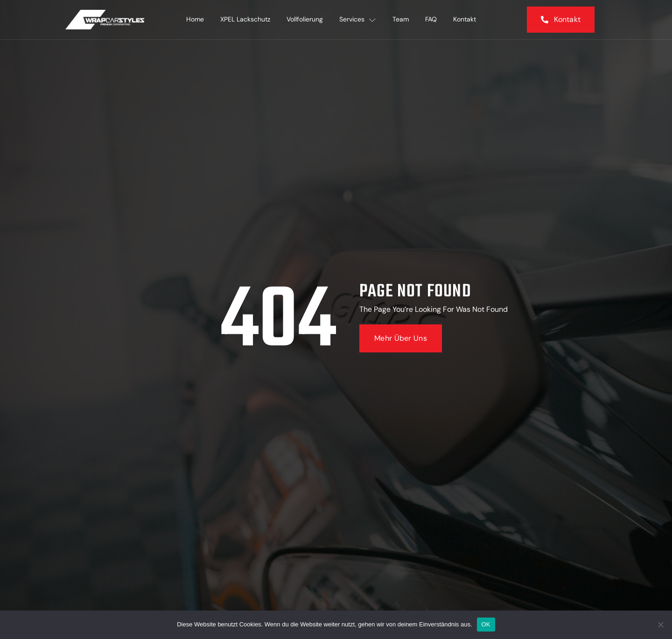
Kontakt (466, 20)
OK (486, 624)
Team (401, 20)
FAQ (432, 20)
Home (194, 20)
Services (358, 20)
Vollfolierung (305, 20)
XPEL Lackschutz (245, 20)
